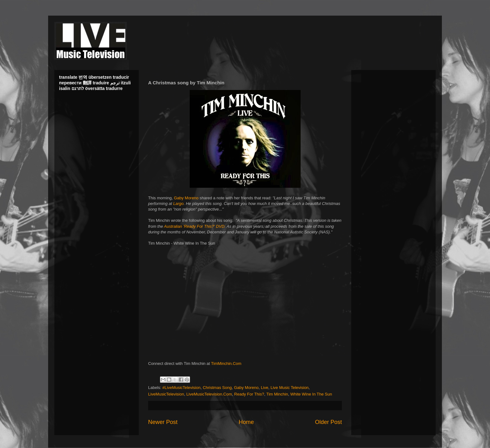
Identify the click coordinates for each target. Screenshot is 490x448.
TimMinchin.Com (226, 363)
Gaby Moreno (186, 198)
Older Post (328, 422)
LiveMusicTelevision (166, 394)
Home (246, 422)
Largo (178, 204)
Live (265, 388)
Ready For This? (249, 394)
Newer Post (163, 422)
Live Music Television (290, 388)
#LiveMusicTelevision (182, 388)
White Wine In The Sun (311, 394)
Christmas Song (217, 388)
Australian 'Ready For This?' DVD (194, 226)
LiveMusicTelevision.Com (209, 394)
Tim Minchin (277, 394)
